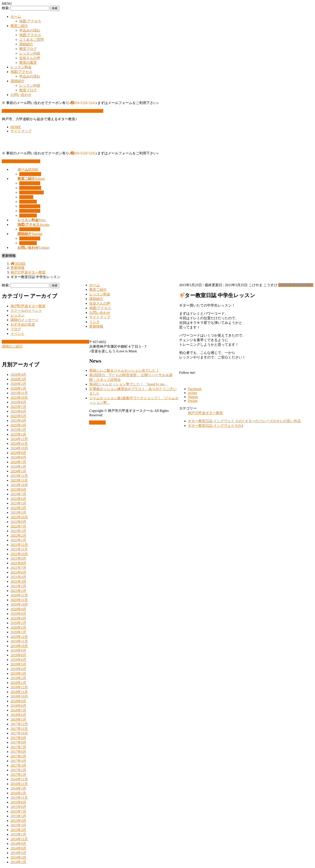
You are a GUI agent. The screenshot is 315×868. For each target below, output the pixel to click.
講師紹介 (26, 44)
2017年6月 (18, 752)
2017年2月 (18, 770)
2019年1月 (18, 683)
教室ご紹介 (19, 26)
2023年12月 (19, 476)
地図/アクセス (30, 21)
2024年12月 (19, 439)
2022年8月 (18, 522)
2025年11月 (19, 393)
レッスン (17, 315)
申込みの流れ (30, 30)
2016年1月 (18, 793)
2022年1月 (18, 540)
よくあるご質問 (31, 40)
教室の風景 (28, 63)
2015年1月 (18, 834)
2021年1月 (18, 591)
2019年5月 (18, 664)
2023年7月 (18, 494)
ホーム (16, 17)
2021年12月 (19, 545)
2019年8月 (18, 655)
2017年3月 (18, 765)
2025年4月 (18, 421)
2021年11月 (19, 549)
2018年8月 (18, 706)
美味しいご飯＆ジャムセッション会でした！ (124, 370)
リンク (94, 322)
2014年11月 (19, 839)
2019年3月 (18, 673)
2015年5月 (18, 816)
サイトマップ (21, 131)
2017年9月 (18, 738)
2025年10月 (19, 398)
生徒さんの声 (30, 58)
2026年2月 (18, 384)
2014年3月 (18, 857)
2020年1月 (18, 632)
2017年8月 (18, 742)
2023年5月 (18, 503)
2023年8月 (18, 490)
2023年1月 (18, 513)
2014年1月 (18, 862)
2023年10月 (19, 485)
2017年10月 (19, 733)
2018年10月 (19, 696)
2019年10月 (19, 646)
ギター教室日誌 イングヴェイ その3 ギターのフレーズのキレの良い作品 (244, 421)
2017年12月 (19, 724)
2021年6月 (18, 572)
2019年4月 (18, 669)
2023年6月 (18, 499)
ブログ (16, 329)
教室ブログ (28, 49)
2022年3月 (18, 531)
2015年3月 (18, 825)
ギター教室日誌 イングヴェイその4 (215, 426)
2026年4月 (18, 375)
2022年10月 (19, 517)
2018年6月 (18, 715)
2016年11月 (19, 784)
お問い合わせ (21, 95)
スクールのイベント (26, 311)
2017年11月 (19, 729)
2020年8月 (18, 614)
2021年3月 (18, 581)
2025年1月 (18, 434)
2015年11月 (19, 798)
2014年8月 (18, 848)
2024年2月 (18, 467)
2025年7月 (18, 407)
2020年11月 (19, 600)
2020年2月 (18, 627)
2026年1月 (18, 388)
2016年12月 (19, 779)
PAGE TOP (97, 423)
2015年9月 (18, 802)
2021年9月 (18, 558)
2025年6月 (18, 411)
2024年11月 (19, 444)
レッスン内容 (30, 53)
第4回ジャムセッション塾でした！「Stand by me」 (129, 384)
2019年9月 (18, 650)
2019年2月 (18, 678)
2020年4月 (18, 618)
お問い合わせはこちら (21, 161)
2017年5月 (18, 756)
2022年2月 (18, 535)
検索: (6, 8)
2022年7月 (18, 526)
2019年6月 (18, 660)
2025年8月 (18, 402)
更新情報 (96, 326)
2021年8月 (18, 563)
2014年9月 (18, 844)
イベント (17, 334)
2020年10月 (19, 604)
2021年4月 (18, 577)
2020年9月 (18, 609)
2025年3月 (18, 425)
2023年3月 (18, 508)
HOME (16, 127)
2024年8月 (18, 457)
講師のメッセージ (24, 320)
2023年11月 (19, 480)
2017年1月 (18, 775)
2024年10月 (19, 448)
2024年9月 (18, 453)
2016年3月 (18, 788)
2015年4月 (18, 821)
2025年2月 (18, 430)
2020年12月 (19, 595)
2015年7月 (18, 811)
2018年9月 (18, 701)
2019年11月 (19, 641)
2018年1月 (18, 719)
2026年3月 (18, 379)
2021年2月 (18, 586)
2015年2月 (18, 830)
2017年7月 (18, 747)
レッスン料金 (21, 67)
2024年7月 (18, 462)
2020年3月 (18, 623)
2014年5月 (18, 853)
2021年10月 (19, 554)
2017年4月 (18, 761)
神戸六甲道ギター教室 (296, 285)
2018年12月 (19, 687)
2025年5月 (18, 416)
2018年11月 (19, 692)
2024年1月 (18, 471)
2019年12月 (19, 637)
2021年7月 (18, 568)
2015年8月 (18, 807)
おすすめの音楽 (23, 324)
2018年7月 (18, 710)
